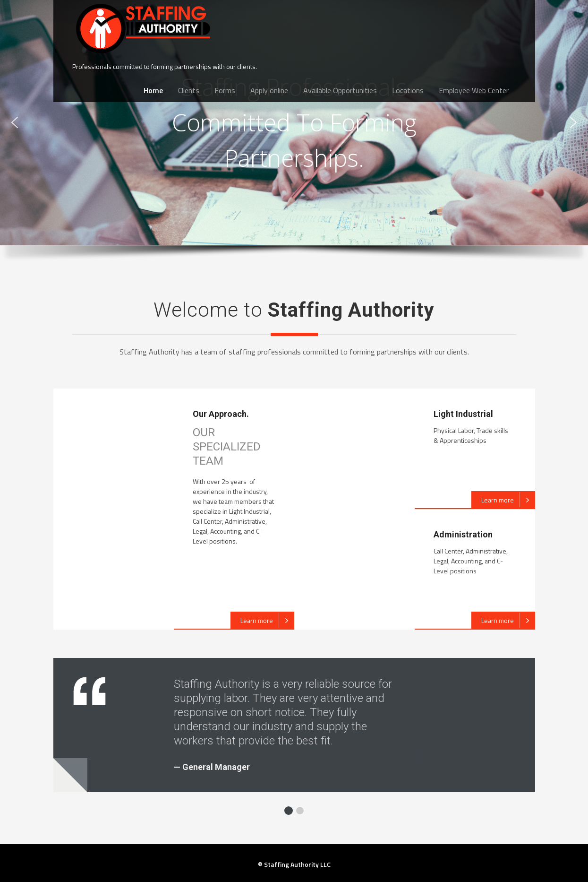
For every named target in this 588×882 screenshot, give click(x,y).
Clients (189, 90)
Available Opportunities (340, 90)
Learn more (267, 620)
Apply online (269, 90)
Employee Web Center (474, 90)
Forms (225, 90)
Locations (408, 90)
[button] (15, 122)
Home (153, 90)
